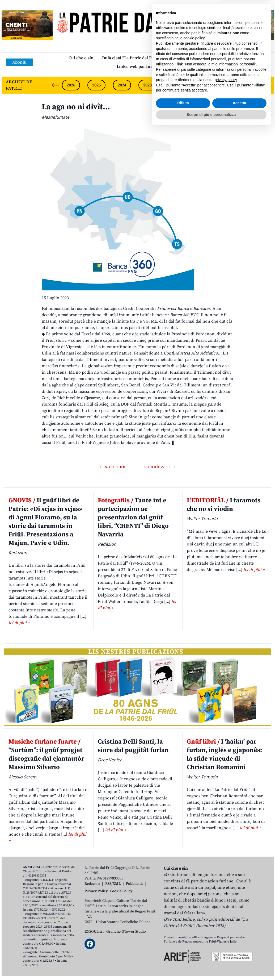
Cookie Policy (121, 891)
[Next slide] (265, 85)
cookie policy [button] (194, 889)
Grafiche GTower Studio (126, 932)
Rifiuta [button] (183, 954)
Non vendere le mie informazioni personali (220, 915)
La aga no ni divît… (76, 107)
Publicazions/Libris (188, 58)
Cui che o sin (81, 58)
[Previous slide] (55, 85)
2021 (198, 85)
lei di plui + (19, 623)
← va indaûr (113, 466)
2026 (71, 85)
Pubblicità (134, 884)
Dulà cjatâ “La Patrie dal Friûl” (131, 58)
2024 (122, 85)
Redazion (92, 884)
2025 (96, 85)
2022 (173, 85)
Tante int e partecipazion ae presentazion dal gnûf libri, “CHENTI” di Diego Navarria (133, 518)
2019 (249, 85)
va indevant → (160, 466)
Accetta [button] (240, 954)
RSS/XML (113, 884)
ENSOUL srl (94, 932)
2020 (224, 85)
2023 (147, 85)
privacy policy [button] (226, 931)
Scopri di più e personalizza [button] (211, 965)
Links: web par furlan (137, 66)
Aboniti (19, 62)
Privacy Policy (96, 891)
